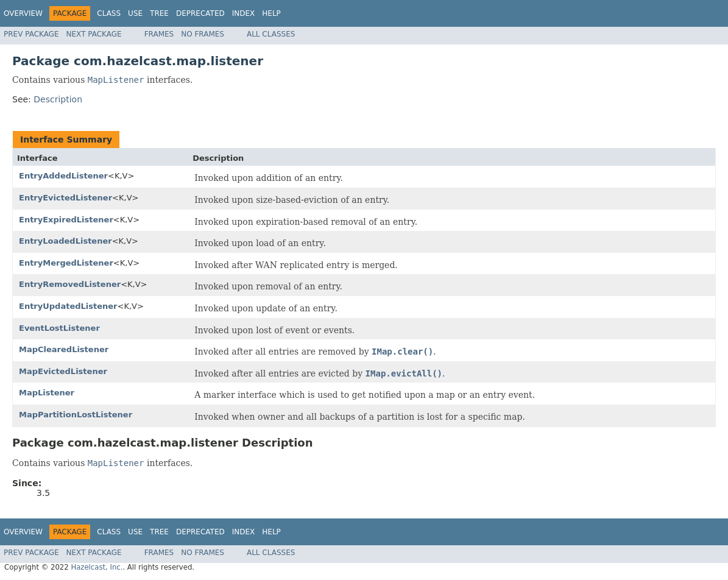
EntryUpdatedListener (68, 306)
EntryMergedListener (66, 263)
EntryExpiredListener (66, 220)
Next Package (94, 34)
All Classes (271, 34)
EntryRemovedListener (70, 284)
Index (244, 13)
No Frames (203, 34)
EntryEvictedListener (65, 198)
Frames (159, 34)
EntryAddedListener (63, 176)
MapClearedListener (64, 349)
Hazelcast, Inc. (97, 567)
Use (135, 13)
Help (271, 13)
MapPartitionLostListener (76, 415)
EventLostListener (59, 328)
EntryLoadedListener (65, 241)
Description (58, 99)
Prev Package (31, 34)
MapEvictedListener (63, 371)
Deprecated (200, 13)
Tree (159, 13)
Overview (23, 13)
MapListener (47, 393)
